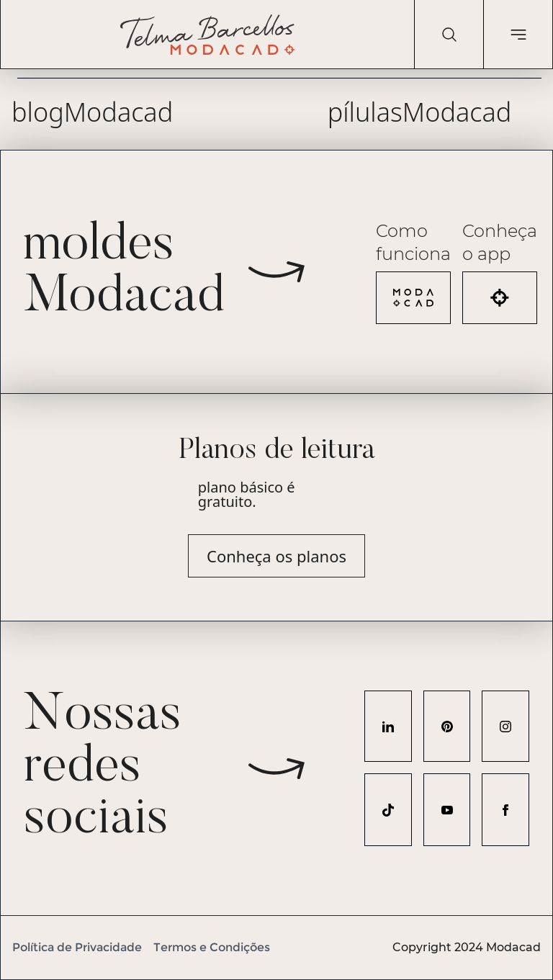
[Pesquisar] (449, 35)
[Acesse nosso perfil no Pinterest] (447, 726)
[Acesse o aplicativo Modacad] (500, 298)
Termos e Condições (212, 947)
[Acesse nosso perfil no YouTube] (447, 810)
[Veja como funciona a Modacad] (413, 298)
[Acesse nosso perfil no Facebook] (505, 810)
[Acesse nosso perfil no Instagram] (505, 726)
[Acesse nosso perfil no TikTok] (388, 810)
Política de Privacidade (77, 947)
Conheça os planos (276, 556)
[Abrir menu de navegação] (518, 35)
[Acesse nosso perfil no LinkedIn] (388, 726)
